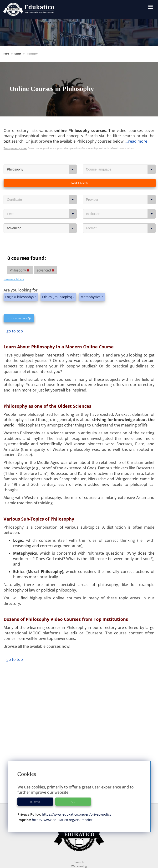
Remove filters (14, 279)
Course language (121, 169)
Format (121, 228)
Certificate (42, 200)
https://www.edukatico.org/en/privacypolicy (76, 814)
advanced (42, 228)
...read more (136, 141)
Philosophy (42, 169)
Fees (42, 214)
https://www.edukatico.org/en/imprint (62, 820)
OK (73, 802)
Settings (35, 802)
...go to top (13, 331)
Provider (121, 200)
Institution (121, 214)
